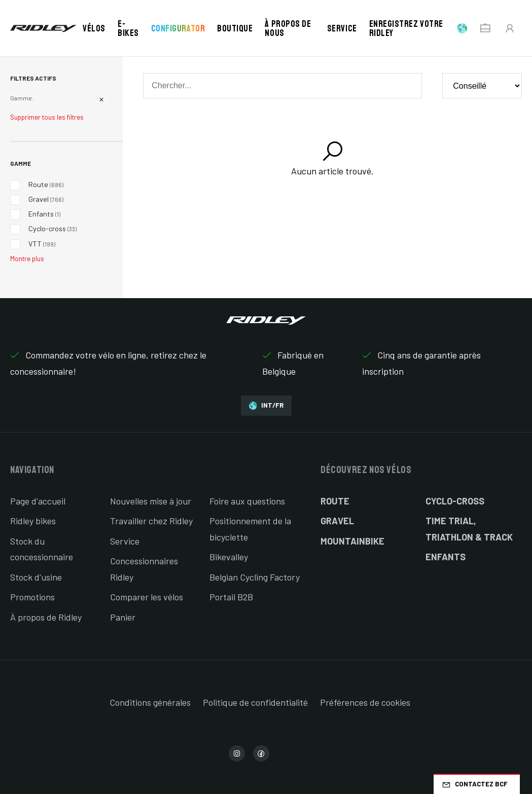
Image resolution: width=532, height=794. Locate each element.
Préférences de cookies (365, 702)
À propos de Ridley (46, 617)
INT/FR (266, 405)
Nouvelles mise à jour (151, 501)
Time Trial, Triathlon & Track (469, 529)
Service (342, 28)
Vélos (94, 28)
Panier (123, 617)
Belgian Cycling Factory (255, 577)
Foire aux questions (247, 501)
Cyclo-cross (455, 501)
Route (335, 501)
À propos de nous (288, 28)
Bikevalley (229, 557)
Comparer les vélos (147, 597)
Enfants (446, 557)
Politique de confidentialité (255, 702)
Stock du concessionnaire (42, 549)
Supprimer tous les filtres (47, 117)
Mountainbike (352, 541)
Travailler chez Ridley (151, 521)
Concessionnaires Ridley (144, 569)
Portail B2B (231, 597)
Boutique (235, 28)
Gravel (337, 521)
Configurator (178, 28)
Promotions (32, 597)
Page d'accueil (38, 501)
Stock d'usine (36, 577)
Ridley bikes (33, 521)
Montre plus (27, 259)
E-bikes (128, 28)
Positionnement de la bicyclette (250, 529)
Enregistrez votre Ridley (406, 28)
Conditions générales (150, 702)
